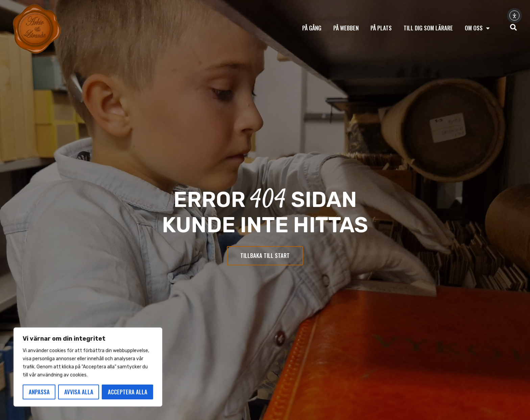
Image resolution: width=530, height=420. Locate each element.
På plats (381, 28)
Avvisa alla (79, 392)
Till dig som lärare (428, 28)
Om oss (477, 28)
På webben (346, 28)
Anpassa (39, 392)
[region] (88, 367)
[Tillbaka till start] (37, 29)
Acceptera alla (128, 392)
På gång (312, 28)
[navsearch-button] (513, 28)
